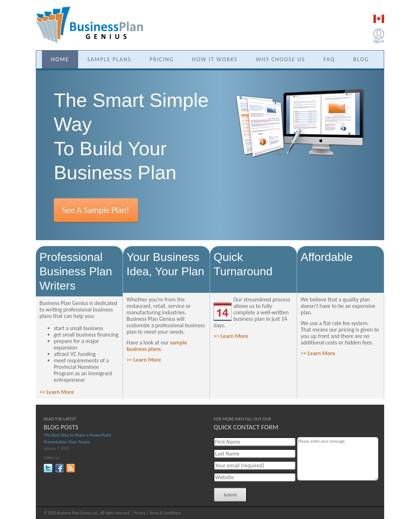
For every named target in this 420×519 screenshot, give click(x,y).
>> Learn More (57, 392)
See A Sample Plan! (96, 210)
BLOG (361, 59)
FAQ (329, 59)
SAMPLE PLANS (109, 59)
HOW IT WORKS (215, 59)
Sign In (379, 41)
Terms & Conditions (165, 513)
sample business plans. (157, 346)
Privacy (140, 513)
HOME (60, 59)
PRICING (162, 59)
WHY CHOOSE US (281, 59)
